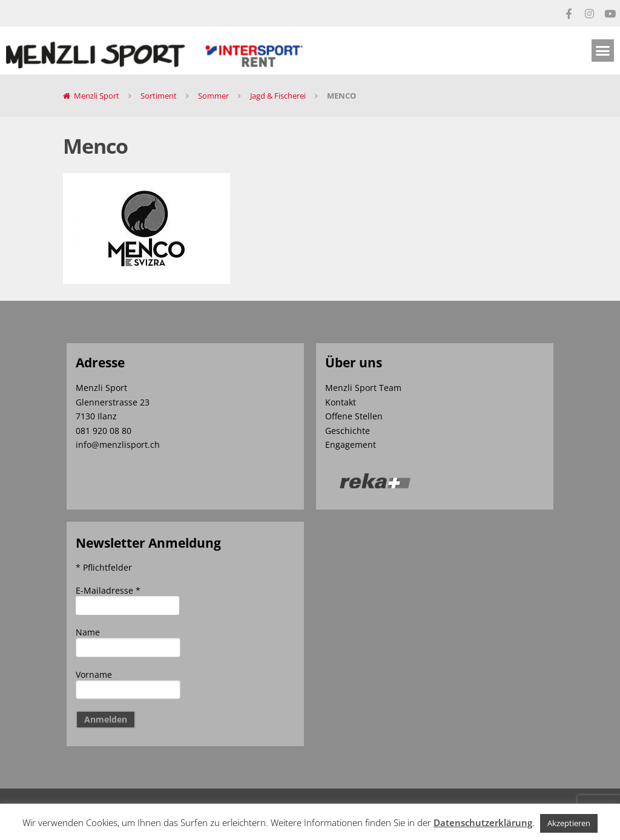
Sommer (213, 96)
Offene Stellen (354, 416)
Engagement (351, 445)
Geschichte (348, 431)
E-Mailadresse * (108, 590)
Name (88, 632)
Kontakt (341, 402)
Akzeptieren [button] (569, 823)
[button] (603, 51)
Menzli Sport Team (363, 388)
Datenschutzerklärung (483, 822)
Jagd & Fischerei (278, 96)
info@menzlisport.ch (118, 445)
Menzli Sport (97, 96)
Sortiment (159, 96)
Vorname (94, 674)
